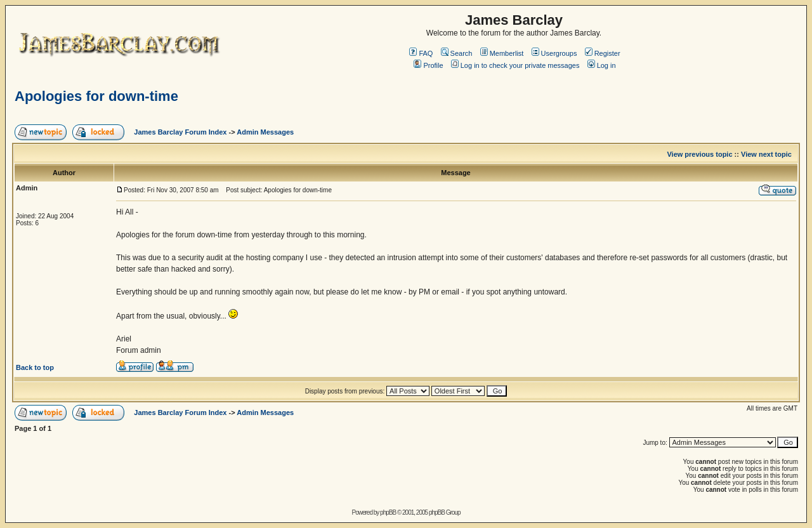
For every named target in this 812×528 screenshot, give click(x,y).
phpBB (388, 512)
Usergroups (554, 53)
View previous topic (699, 154)
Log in (602, 65)
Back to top (35, 367)
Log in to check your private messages (515, 65)
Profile (428, 65)
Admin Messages (265, 132)
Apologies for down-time (96, 96)
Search (457, 53)
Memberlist (502, 53)
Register (603, 53)
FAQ (421, 53)
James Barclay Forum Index (180, 132)
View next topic (766, 154)
